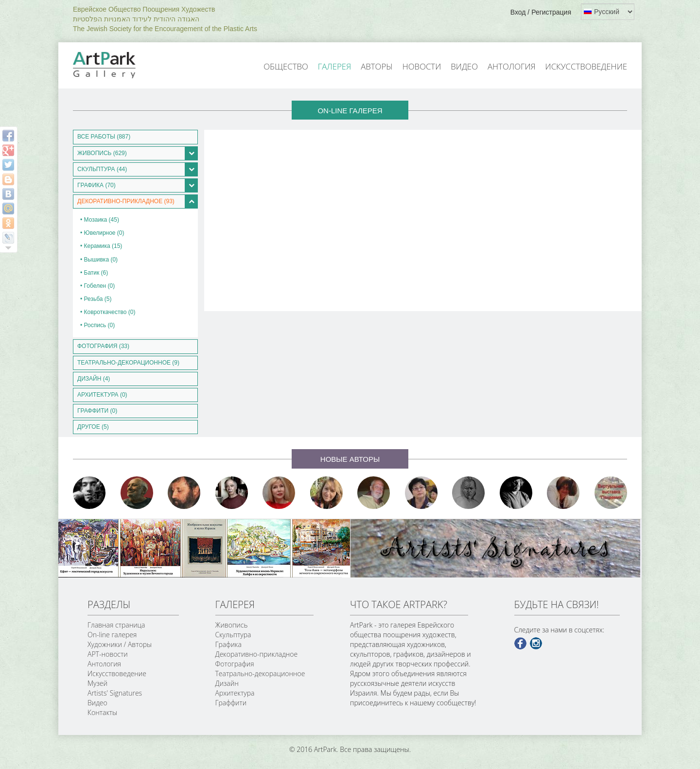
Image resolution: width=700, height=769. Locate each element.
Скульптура (233, 635)
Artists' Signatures (115, 693)
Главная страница (116, 625)
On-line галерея (112, 635)
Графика (228, 644)
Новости (422, 66)
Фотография (235, 664)
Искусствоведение (586, 66)
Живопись (232, 625)
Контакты (102, 712)
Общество (286, 66)
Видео (464, 66)
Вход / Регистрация (541, 12)
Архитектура (235, 693)
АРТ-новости (108, 654)
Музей (97, 683)
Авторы (377, 66)
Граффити (231, 703)
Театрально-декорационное (260, 673)
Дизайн (227, 683)
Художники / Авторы (120, 644)
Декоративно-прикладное (257, 654)
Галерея (334, 66)
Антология (512, 66)
